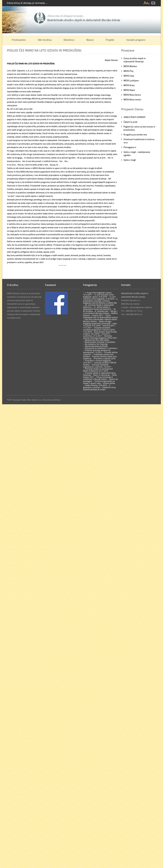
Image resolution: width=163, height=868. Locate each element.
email (153, 3)
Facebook (51, 285)
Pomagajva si (130, 147)
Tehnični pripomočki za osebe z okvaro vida (99, 382)
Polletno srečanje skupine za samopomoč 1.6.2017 (97, 351)
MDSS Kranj (129, 85)
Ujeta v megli (130, 160)
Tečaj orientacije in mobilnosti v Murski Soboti (98, 378)
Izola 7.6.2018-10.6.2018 (100, 324)
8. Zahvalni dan (101, 311)
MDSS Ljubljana (131, 80)
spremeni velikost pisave (147, 3)
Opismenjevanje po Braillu (96, 346)
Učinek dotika (109, 383)
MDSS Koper (129, 90)
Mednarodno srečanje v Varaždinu (100, 342)
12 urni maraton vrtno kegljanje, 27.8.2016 (99, 298)
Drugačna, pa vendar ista (135, 134)
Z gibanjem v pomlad (97, 386)
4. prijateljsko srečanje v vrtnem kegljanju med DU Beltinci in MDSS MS (101, 301)
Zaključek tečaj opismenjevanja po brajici (99, 388)
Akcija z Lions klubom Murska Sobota (100, 312)
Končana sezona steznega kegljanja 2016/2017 (100, 337)
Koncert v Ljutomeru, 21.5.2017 (97, 335)
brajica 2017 (98, 315)
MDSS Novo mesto (132, 99)
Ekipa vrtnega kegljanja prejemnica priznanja (97, 322)
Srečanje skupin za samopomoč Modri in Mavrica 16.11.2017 (98, 370)
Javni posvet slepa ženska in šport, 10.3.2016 (100, 333)
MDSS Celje (129, 76)
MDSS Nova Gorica (132, 95)
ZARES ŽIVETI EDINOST (135, 117)
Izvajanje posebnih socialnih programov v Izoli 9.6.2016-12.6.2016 (99, 330)
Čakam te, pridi (130, 122)
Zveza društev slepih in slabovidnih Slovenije (135, 60)
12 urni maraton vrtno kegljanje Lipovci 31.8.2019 (98, 296)
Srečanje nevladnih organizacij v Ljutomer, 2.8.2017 (97, 366)
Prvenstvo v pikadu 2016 (104, 358)
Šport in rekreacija (101, 375)
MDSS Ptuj (129, 71)
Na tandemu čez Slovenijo (96, 344)
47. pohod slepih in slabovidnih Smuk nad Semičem (97, 308)
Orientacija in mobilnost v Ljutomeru (101, 348)
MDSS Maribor (130, 66)
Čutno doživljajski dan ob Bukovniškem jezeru (100, 316)
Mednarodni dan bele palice (97, 340)
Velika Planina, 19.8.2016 (96, 385)
